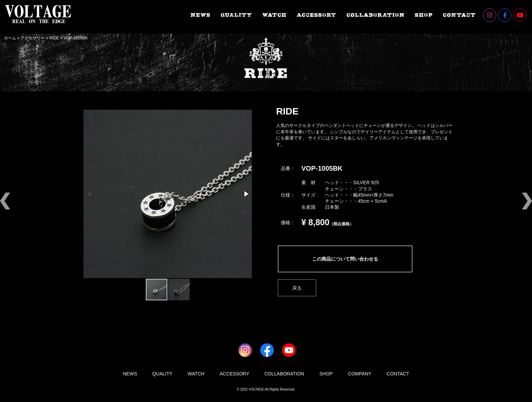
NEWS (201, 15)
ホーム (10, 38)
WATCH (274, 15)
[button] (246, 194)
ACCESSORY (317, 15)
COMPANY (360, 374)
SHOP (424, 15)
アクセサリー (33, 38)
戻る (297, 288)
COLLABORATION (376, 15)
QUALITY (236, 15)
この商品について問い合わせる (345, 259)
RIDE (54, 38)
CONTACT (459, 15)
